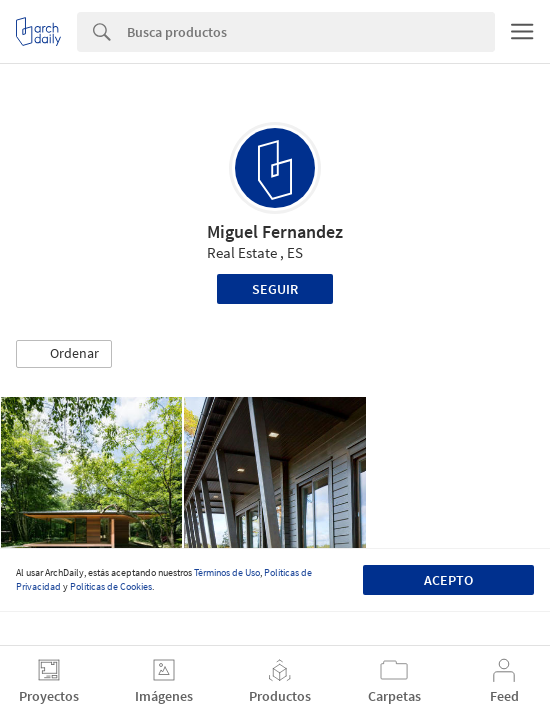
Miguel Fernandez (275, 231)
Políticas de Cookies (111, 586)
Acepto (448, 580)
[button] (64, 354)
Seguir (275, 289)
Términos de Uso (227, 572)
